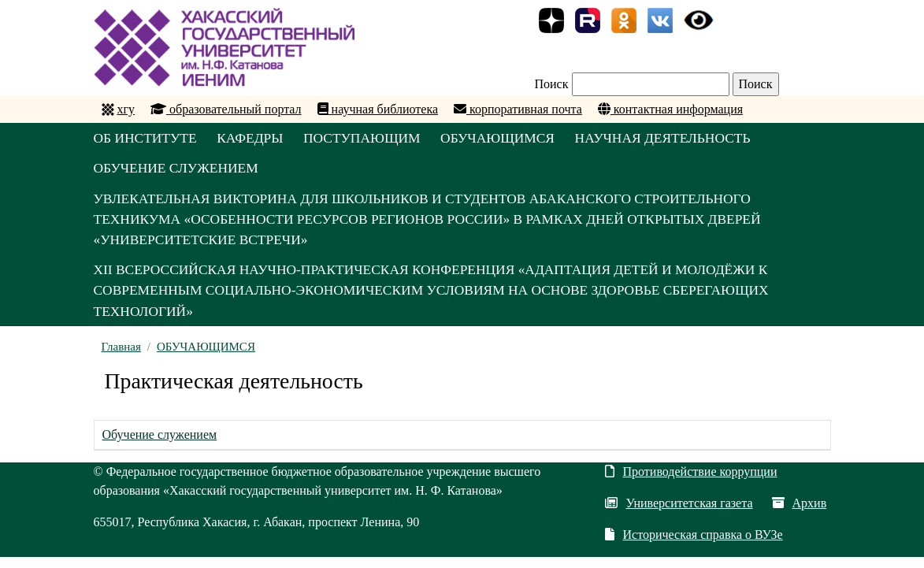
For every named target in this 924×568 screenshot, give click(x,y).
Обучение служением (160, 445)
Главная (121, 358)
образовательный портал (226, 109)
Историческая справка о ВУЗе (694, 546)
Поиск (552, 84)
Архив (800, 514)
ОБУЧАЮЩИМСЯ (520, 139)
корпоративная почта (518, 109)
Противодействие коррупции (691, 483)
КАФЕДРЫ (258, 139)
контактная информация (670, 109)
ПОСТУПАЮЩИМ (377, 139)
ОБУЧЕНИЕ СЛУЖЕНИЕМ (179, 171)
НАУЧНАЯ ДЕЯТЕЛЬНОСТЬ (694, 139)
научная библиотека (378, 109)
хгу (126, 109)
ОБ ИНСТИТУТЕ (147, 139)
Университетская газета (679, 514)
